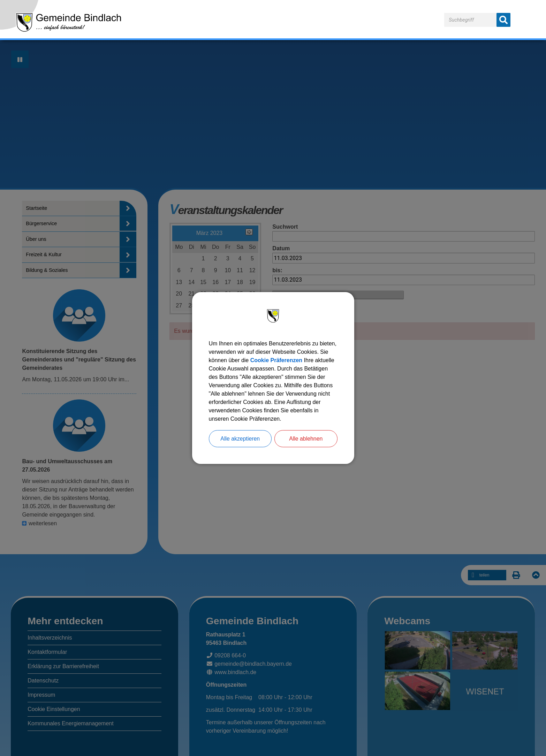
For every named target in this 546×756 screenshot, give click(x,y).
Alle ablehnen (306, 439)
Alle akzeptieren (240, 439)
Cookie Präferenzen (276, 360)
